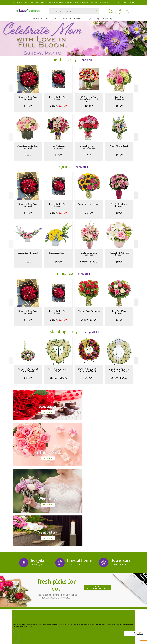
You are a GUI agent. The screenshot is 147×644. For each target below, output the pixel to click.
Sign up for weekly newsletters (98, 508)
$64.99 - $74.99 (89, 320)
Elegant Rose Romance (89, 311)
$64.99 (119, 106)
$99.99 (58, 262)
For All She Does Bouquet (119, 205)
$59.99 (119, 262)
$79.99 (28, 155)
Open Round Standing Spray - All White (119, 370)
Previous (11, 88)
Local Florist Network (115, 641)
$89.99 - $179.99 (119, 378)
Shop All (87, 60)
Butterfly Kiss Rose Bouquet (58, 98)
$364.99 (89, 106)
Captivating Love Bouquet (89, 254)
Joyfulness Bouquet (58, 253)
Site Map (127, 641)
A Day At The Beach (119, 146)
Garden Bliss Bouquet (28, 253)
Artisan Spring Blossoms (119, 98)
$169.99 (28, 106)
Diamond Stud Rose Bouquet (28, 98)
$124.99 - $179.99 (58, 378)
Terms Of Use (90, 641)
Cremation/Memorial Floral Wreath (28, 370)
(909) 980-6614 (22, 2)
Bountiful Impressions (89, 204)
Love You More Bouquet (119, 312)
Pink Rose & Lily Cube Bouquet (28, 147)
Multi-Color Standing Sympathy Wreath (89, 370)
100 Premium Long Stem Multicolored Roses (89, 99)
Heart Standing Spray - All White (58, 370)
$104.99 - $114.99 (89, 262)
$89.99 (119, 213)
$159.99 (28, 378)
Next (136, 88)
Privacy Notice (101, 641)
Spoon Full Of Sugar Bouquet (119, 254)
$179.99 (89, 378)
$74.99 (89, 155)
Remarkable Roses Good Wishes (89, 147)
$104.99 (89, 213)
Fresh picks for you (57, 509)
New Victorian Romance (58, 147)
